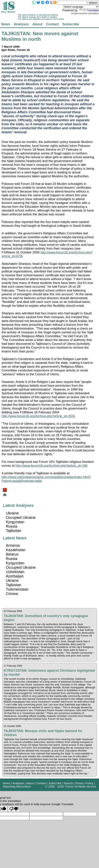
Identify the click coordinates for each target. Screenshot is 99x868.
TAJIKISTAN (16, 34)
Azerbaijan (15, 576)
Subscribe (71, 24)
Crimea (12, 594)
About (37, 24)
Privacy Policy (84, 783)
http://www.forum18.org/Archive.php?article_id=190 (51, 466)
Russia (11, 526)
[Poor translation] (14, 809)
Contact (52, 24)
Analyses (21, 24)
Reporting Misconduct (17, 786)
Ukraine (12, 513)
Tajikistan (13, 531)
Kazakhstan (16, 550)
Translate (89, 10)
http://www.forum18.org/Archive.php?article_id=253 (38, 416)
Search (68, 783)
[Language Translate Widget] (81, 7)
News (6, 24)
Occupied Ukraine (21, 517)
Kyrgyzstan (15, 522)
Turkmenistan (17, 589)
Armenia (13, 545)
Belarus (12, 554)
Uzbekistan (15, 572)
